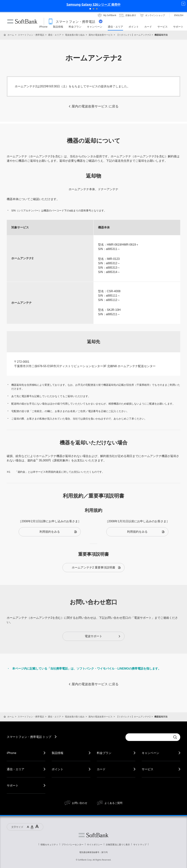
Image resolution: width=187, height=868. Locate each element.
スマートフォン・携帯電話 (31, 35)
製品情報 (58, 753)
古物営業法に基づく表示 (118, 845)
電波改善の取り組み (75, 35)
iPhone (12, 753)
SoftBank (22, 21)
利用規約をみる (58, 532)
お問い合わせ (80, 803)
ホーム (11, 35)
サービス (148, 769)
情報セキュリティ (49, 845)
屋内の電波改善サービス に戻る (93, 106)
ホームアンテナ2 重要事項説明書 (96, 567)
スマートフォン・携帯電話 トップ (29, 737)
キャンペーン (150, 753)
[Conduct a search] (148, 737)
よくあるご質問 (113, 803)
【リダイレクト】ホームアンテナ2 (134, 35)
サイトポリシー (95, 845)
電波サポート (103, 636)
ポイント (58, 769)
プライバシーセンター (72, 845)
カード (101, 769)
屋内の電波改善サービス (101, 35)
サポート (13, 785)
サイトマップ (140, 845)
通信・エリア (55, 35)
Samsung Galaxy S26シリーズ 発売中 (93, 4)
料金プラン (104, 753)
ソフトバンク (93, 835)
